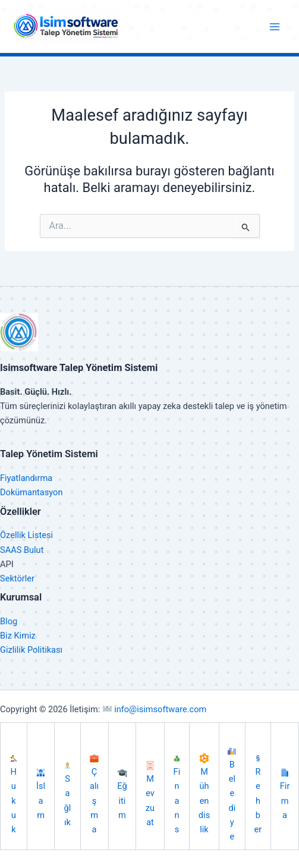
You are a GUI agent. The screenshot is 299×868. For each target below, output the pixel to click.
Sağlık (67, 795)
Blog (9, 621)
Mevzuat (150, 794)
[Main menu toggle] (275, 27)
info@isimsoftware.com (155, 709)
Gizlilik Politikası (31, 650)
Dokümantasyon (31, 492)
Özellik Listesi (26, 535)
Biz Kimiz (18, 636)
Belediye (232, 795)
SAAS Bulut (22, 550)
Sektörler (17, 578)
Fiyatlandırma (26, 478)
